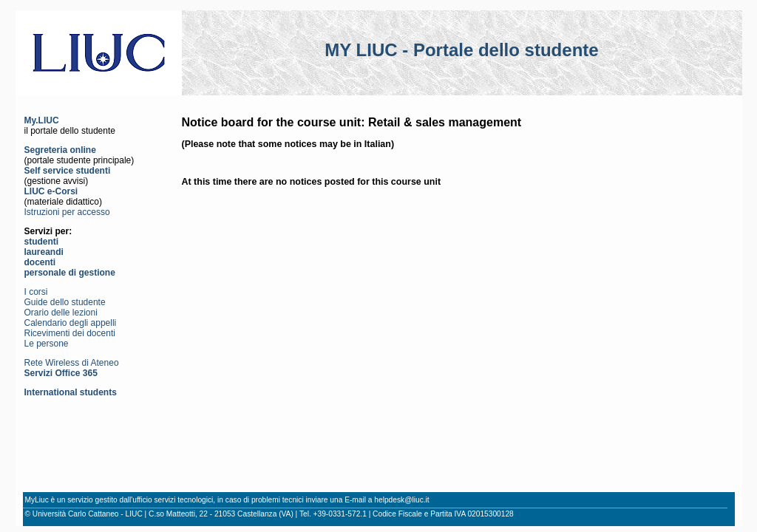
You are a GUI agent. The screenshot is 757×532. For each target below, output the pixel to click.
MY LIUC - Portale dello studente (461, 50)
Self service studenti (68, 171)
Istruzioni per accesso (67, 212)
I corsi (36, 292)
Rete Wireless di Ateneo (72, 363)
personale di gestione (70, 273)
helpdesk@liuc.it (401, 500)
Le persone (47, 344)
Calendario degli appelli (71, 323)
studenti (42, 242)
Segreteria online (60, 150)
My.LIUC (42, 120)
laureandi (44, 252)
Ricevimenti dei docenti (70, 333)
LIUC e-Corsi (51, 191)
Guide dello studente (65, 302)
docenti (40, 262)
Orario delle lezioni (61, 313)
